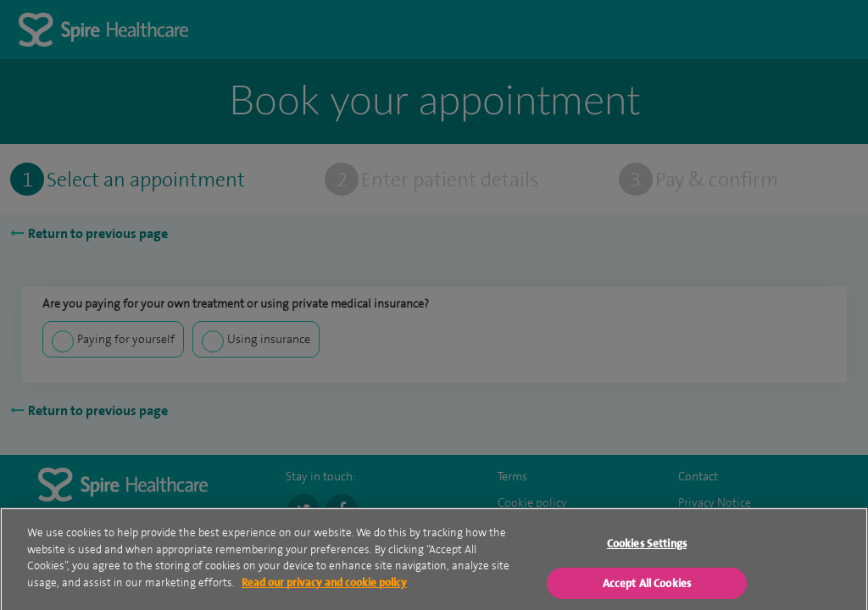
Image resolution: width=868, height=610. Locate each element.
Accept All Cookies (647, 593)
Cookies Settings (647, 555)
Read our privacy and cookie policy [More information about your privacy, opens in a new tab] (324, 593)
